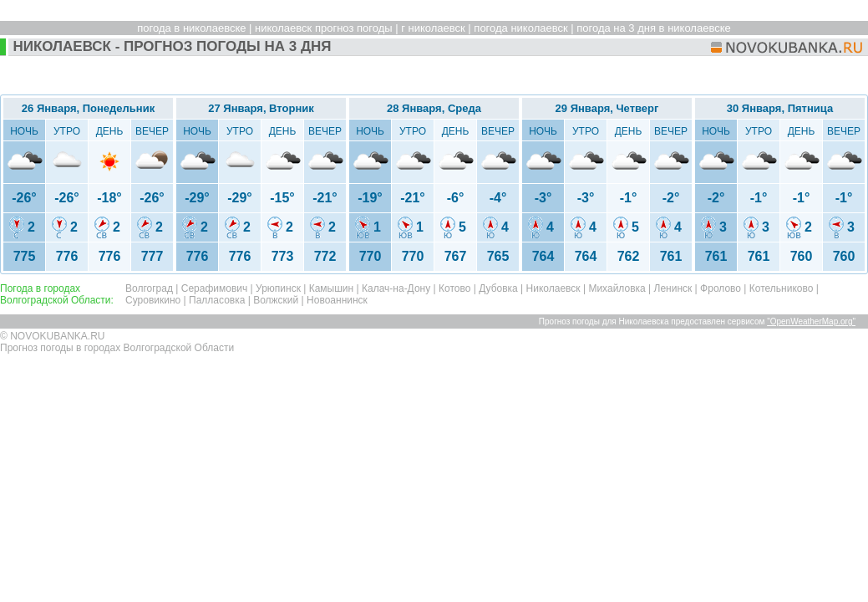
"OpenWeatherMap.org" (811, 321)
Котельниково (782, 288)
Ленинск (673, 288)
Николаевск (553, 288)
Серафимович (215, 288)
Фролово (721, 288)
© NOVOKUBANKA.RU (53, 336)
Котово (454, 288)
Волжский (276, 300)
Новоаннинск (337, 300)
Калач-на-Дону (396, 288)
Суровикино (153, 300)
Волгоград (149, 288)
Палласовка (217, 300)
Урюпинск (278, 288)
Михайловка (617, 288)
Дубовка (498, 288)
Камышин (332, 288)
